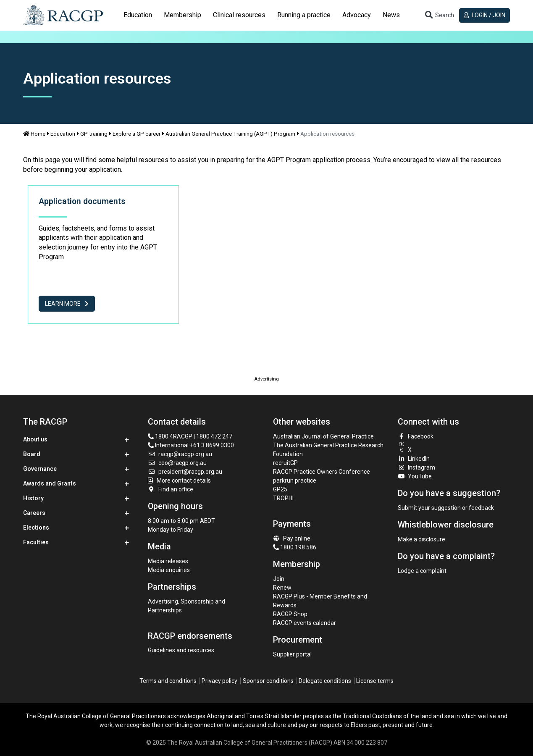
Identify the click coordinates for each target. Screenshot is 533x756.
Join (279, 579)
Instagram (417, 467)
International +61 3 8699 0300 (191, 445)
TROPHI (283, 498)
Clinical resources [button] (239, 15)
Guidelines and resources (181, 650)
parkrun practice (295, 480)
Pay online (292, 538)
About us (35, 439)
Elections (36, 528)
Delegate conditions (325, 681)
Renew (282, 588)
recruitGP (285, 463)
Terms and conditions (168, 681)
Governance (40, 469)
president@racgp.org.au (185, 472)
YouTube (415, 476)
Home (34, 134)
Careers (34, 513)
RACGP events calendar (305, 623)
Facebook (416, 436)
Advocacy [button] (357, 15)
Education (63, 134)
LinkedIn (414, 459)
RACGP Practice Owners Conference (322, 472)
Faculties (36, 542)
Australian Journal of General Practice (323, 436)
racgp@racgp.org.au (180, 454)
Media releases (168, 561)
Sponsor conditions (268, 681)
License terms (375, 681)
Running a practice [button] (304, 15)
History (33, 498)
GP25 (281, 489)
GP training (94, 134)
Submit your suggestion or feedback (446, 508)
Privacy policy (219, 681)
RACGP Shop (290, 614)
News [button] (391, 15)
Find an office (171, 489)
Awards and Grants (50, 483)
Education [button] (138, 15)
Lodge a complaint (422, 571)
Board (32, 454)
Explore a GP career (137, 134)
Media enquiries (169, 570)
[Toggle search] (439, 15)
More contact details (184, 480)
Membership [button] (182, 15)
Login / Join (484, 15)
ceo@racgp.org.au (177, 463)
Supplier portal (292, 654)
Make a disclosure (421, 539)
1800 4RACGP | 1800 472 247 (190, 436)
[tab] (138, 15)
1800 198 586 (295, 547)
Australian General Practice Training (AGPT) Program (230, 134)
